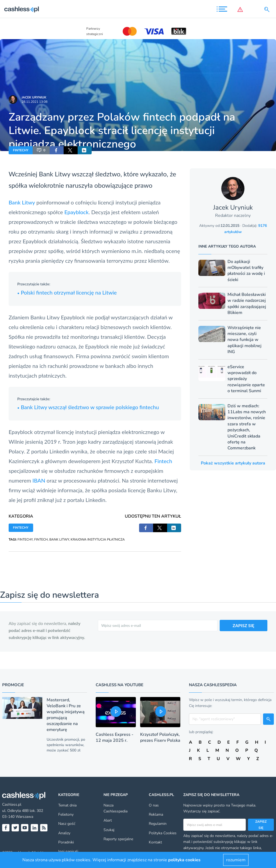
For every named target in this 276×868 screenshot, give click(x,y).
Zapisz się (261, 825)
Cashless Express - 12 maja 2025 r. (115, 737)
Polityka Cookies (163, 833)
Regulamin (158, 824)
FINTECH (41, 539)
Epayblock (77, 212)
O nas (154, 805)
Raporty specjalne (118, 839)
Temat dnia (67, 805)
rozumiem (236, 860)
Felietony (66, 814)
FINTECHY (21, 150)
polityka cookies (184, 860)
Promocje (13, 685)
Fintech (163, 461)
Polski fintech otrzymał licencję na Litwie (67, 292)
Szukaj (109, 830)
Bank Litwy (22, 202)
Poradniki (66, 842)
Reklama (156, 814)
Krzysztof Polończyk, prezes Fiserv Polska (160, 737)
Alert (108, 820)
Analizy (64, 833)
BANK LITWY (59, 539)
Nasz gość (67, 824)
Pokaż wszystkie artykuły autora (233, 463)
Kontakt (155, 842)
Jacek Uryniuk (34, 97)
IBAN (39, 480)
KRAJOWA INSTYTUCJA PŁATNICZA (98, 539)
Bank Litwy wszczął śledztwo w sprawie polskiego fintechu (88, 407)
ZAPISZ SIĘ (244, 625)
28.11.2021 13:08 (34, 102)
